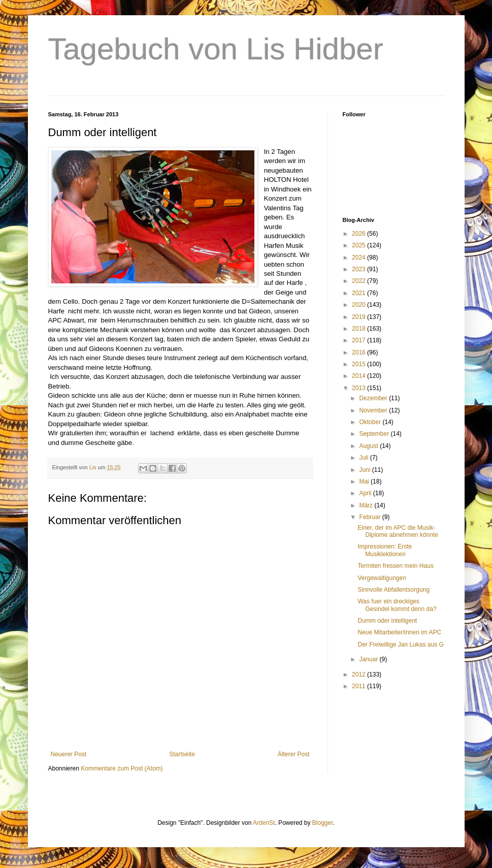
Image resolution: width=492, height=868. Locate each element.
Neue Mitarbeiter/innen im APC (399, 632)
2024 (359, 258)
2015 (359, 364)
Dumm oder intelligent (387, 621)
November (374, 410)
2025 (359, 245)
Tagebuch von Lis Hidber (216, 49)
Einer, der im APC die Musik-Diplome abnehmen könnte (398, 531)
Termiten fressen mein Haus (395, 566)
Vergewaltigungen (382, 578)
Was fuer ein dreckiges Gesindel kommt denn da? (397, 605)
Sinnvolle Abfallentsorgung (393, 590)
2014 (359, 376)
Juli (364, 458)
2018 (359, 329)
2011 (359, 686)
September (375, 434)
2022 (359, 281)
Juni (365, 470)
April (366, 493)
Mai (365, 481)
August (369, 446)
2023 (359, 269)
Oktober (371, 422)
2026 (359, 234)
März (367, 505)
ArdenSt (264, 823)
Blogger (323, 823)
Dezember (374, 398)
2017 (359, 340)
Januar (369, 659)
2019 (359, 317)
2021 (359, 293)
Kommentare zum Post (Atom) (122, 768)
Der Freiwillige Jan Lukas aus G (400, 645)
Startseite (182, 754)
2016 (359, 352)
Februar (370, 517)
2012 (359, 674)
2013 (359, 388)
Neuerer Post (69, 754)
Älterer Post (294, 754)
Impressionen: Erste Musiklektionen (385, 550)
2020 (359, 305)
